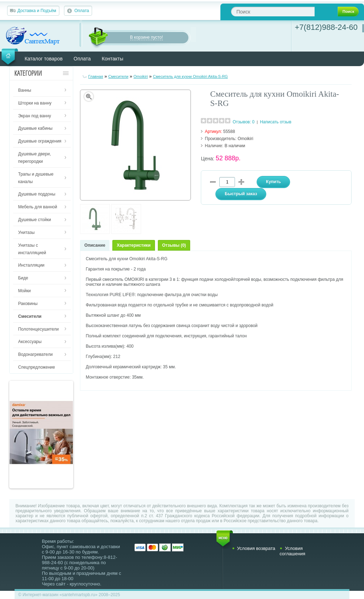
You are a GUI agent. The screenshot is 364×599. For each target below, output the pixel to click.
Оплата (82, 11)
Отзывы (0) (174, 245)
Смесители (119, 76)
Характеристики (133, 245)
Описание (95, 245)
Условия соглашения (292, 551)
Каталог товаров (44, 59)
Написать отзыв (275, 122)
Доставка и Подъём (37, 11)
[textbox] (273, 12)
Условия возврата (256, 548)
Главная (96, 76)
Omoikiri (141, 76)
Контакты (112, 59)
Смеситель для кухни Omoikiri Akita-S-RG (190, 76)
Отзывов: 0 (243, 122)
